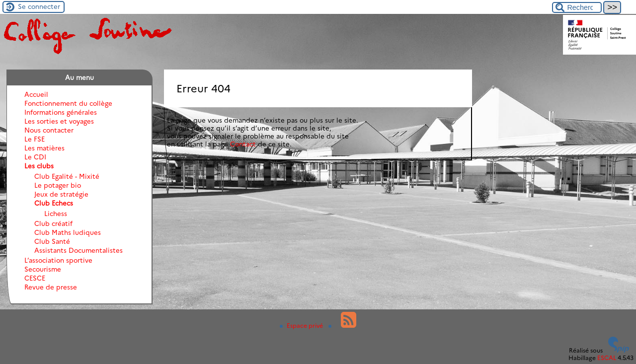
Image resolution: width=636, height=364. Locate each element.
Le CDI (35, 157)
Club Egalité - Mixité (67, 176)
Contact (243, 144)
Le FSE (35, 139)
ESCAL (607, 358)
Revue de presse (51, 287)
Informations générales (61, 112)
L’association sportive (58, 260)
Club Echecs (54, 203)
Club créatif (53, 223)
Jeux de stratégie (61, 194)
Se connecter (39, 6)
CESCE (35, 278)
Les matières (44, 148)
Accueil (36, 94)
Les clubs (39, 166)
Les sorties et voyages (59, 121)
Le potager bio (58, 185)
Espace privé (302, 326)
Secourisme (43, 269)
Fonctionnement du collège (68, 103)
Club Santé (52, 241)
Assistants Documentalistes (79, 250)
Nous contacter (49, 130)
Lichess (56, 214)
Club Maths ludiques (68, 232)
